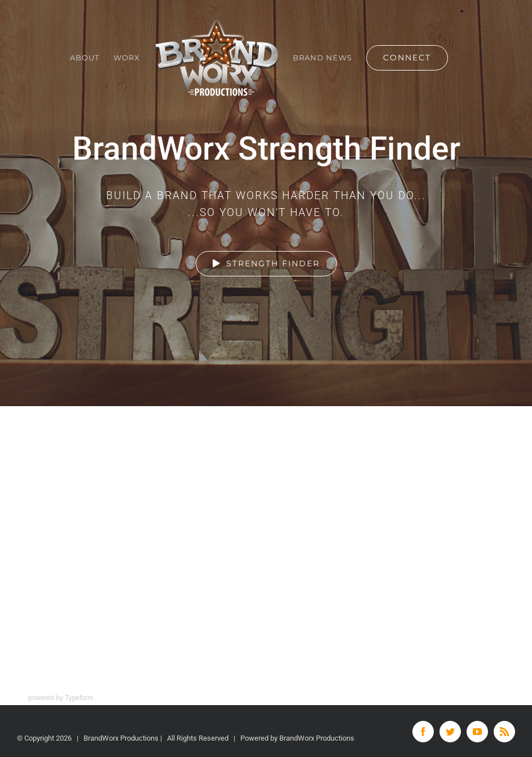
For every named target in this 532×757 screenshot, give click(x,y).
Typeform (79, 698)
